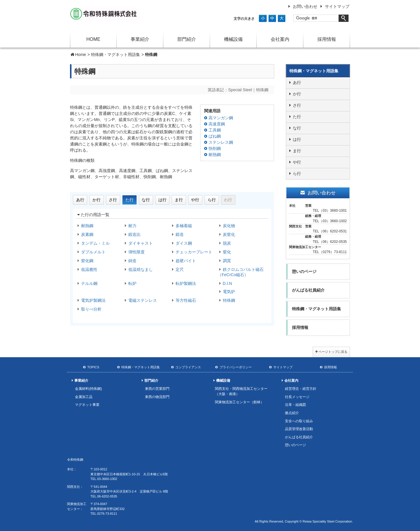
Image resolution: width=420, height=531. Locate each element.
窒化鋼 (85, 261)
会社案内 (280, 39)
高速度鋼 (217, 124)
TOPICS (91, 368)
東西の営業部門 (157, 389)
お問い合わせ (302, 6)
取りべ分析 (89, 309)
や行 (195, 200)
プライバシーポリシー (233, 368)
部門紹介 (187, 39)
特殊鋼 (226, 300)
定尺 (177, 269)
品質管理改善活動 (299, 429)
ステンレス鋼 (221, 142)
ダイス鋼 (181, 243)
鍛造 (177, 234)
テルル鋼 (87, 283)
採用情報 (327, 39)
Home (81, 55)
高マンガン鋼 (221, 118)
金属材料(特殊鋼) (88, 389)
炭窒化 (226, 234)
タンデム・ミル (93, 243)
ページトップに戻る (331, 352)
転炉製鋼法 (183, 283)
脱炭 (224, 243)
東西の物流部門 (157, 397)
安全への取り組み (299, 421)
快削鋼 (215, 148)
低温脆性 (87, 269)
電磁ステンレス (140, 300)
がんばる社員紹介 (299, 437)
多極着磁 (181, 226)
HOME (93, 39)
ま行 (179, 200)
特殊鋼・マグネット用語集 (116, 55)
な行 (146, 200)
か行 (97, 200)
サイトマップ (334, 6)
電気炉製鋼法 (91, 300)
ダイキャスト (138, 243)
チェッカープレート (191, 252)
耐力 (130, 226)
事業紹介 (140, 39)
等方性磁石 (183, 300)
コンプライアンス (186, 368)
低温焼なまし (138, 269)
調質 (224, 261)
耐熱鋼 (215, 155)
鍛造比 (132, 234)
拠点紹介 (292, 413)
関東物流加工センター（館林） (239, 402)
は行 (162, 200)
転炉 (130, 283)
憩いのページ (295, 445)
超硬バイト (183, 261)
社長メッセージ (297, 397)
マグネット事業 (87, 405)
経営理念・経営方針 (301, 389)
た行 (129, 200)
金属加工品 (84, 397)
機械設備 (233, 39)
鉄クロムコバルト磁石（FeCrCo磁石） (241, 272)
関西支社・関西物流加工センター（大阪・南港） (241, 391)
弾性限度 (134, 252)
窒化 (224, 252)
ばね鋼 (215, 136)
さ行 (113, 200)
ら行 (212, 200)
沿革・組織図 (295, 405)
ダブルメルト (91, 252)
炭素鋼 (85, 234)
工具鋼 (215, 130)
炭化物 (226, 226)
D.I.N (225, 283)
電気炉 (226, 292)
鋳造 (130, 261)
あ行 (80, 200)
